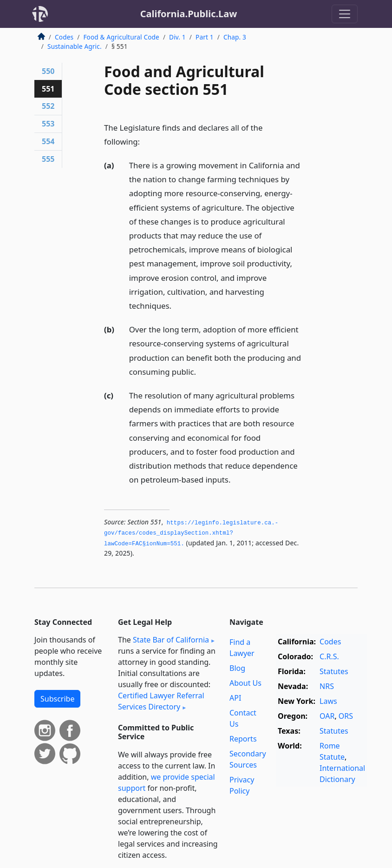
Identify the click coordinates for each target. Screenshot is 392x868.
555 (48, 159)
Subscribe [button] (57, 699)
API (235, 698)
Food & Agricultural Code (121, 37)
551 (48, 89)
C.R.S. (329, 656)
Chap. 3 (235, 37)
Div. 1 (177, 37)
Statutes (334, 671)
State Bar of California (171, 640)
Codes (64, 37)
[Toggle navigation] (345, 14)
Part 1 (205, 37)
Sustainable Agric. (75, 46)
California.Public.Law (189, 14)
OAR (327, 716)
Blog (237, 668)
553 (48, 124)
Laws (328, 701)
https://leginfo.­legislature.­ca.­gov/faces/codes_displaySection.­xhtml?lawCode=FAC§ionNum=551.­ (191, 533)
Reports (243, 739)
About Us (245, 683)
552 (48, 106)
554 (48, 141)
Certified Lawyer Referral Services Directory (161, 701)
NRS (327, 686)
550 (48, 71)
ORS (346, 716)
